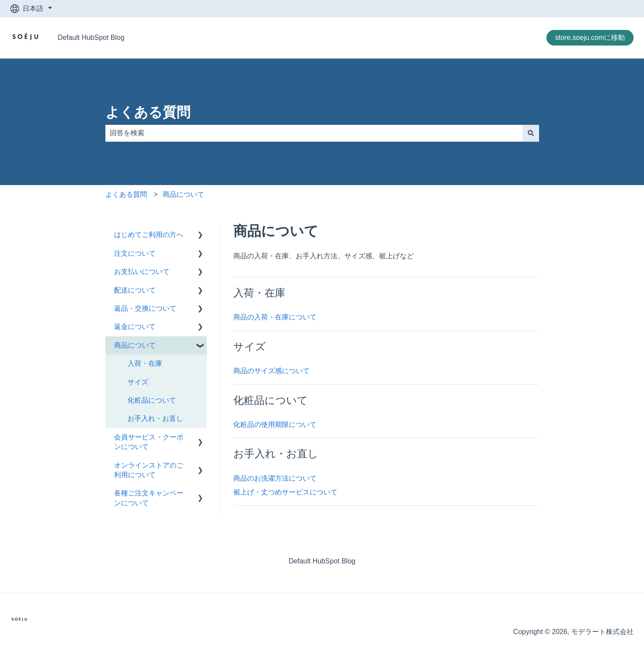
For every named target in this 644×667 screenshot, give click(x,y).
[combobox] (314, 133)
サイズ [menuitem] (138, 382)
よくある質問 (148, 112)
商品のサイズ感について (271, 371)
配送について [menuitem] (135, 290)
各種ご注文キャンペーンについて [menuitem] (149, 498)
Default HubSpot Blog (91, 37)
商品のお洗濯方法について (275, 478)
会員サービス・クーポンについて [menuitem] (149, 442)
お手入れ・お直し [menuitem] (155, 418)
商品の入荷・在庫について (275, 317)
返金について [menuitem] (135, 327)
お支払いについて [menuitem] (142, 272)
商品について (183, 194)
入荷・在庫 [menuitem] (145, 363)
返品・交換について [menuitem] (145, 308)
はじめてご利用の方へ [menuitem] (149, 235)
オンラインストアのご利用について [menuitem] (149, 470)
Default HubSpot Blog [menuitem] (322, 561)
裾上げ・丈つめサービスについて (285, 492)
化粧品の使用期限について (275, 425)
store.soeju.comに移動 (590, 37)
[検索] (531, 133)
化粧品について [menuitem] (152, 400)
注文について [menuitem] (135, 253)
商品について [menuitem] (135, 345)
